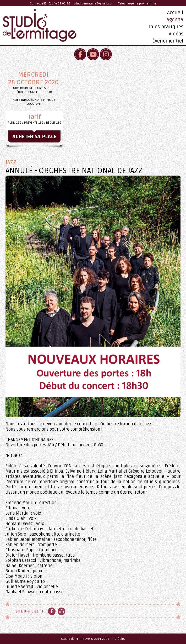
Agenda (175, 20)
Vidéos (176, 34)
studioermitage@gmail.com (94, 4)
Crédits (120, 639)
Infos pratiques (166, 27)
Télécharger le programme (137, 4)
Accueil (175, 13)
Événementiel (168, 41)
